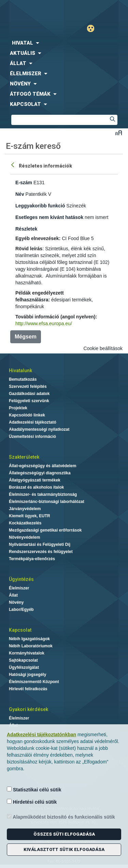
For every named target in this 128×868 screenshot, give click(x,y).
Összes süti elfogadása (64, 834)
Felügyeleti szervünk (29, 401)
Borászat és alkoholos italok (36, 487)
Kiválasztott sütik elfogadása (64, 849)
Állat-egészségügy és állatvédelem (42, 466)
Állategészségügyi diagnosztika (40, 473)
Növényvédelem (24, 537)
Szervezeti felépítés (28, 386)
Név (20, 194)
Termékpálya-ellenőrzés (32, 559)
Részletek (26, 229)
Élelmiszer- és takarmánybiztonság (43, 494)
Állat (13, 595)
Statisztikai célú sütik (34, 790)
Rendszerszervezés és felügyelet (41, 552)
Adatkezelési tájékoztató (33, 422)
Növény (16, 602)
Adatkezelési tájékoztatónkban (41, 735)
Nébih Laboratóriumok (31, 646)
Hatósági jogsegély (27, 675)
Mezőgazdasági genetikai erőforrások (45, 530)
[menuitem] (64, 43)
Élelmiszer (19, 588)
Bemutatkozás (23, 379)
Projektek (18, 408)
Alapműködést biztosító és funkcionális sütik (61, 817)
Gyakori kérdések (29, 709)
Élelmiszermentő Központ (34, 682)
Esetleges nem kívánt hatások (49, 217)
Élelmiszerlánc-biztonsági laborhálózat (47, 502)
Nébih (32, 11)
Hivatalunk (20, 370)
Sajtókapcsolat (23, 660)
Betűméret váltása (119, 133)
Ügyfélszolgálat (24, 667)
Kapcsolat (20, 630)
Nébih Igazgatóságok (29, 639)
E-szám (24, 183)
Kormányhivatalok (27, 653)
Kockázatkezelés (25, 523)
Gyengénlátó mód (93, 28)
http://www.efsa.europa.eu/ (44, 323)
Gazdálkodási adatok (29, 394)
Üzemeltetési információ (32, 437)
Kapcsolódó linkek (27, 415)
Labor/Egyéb (21, 610)
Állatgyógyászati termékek (35, 480)
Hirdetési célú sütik (32, 802)
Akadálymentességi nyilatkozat (39, 429)
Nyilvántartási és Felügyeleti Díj (40, 545)
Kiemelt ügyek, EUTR (30, 516)
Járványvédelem (25, 509)
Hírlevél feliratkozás (28, 689)
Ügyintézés (21, 579)
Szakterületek (24, 457)
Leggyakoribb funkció (40, 206)
